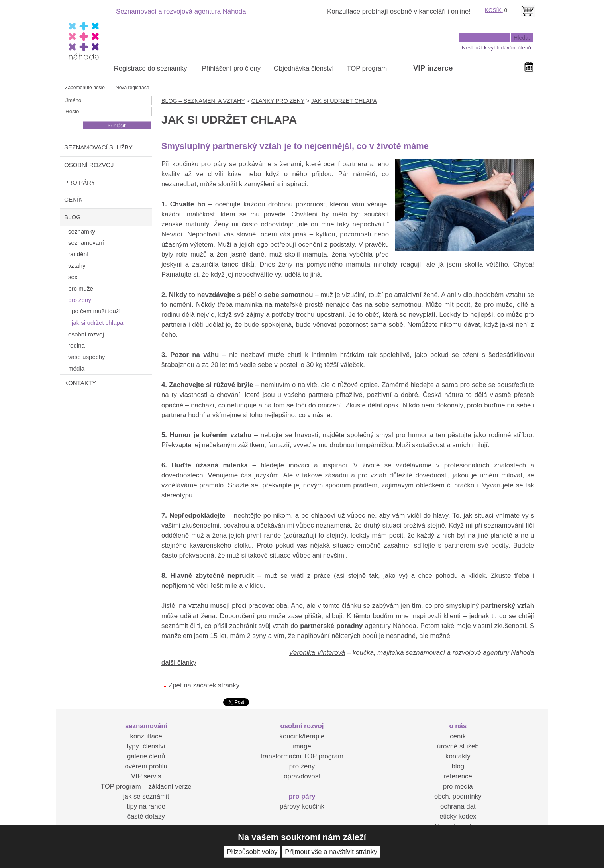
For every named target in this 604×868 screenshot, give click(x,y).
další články (179, 663)
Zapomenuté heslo (85, 88)
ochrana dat (458, 806)
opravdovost (302, 776)
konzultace (146, 736)
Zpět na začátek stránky (204, 685)
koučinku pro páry (199, 164)
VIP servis (146, 776)
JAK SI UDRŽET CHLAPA (344, 101)
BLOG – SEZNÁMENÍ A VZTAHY (203, 101)
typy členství (146, 746)
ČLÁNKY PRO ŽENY (278, 101)
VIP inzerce (433, 68)
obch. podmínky (458, 796)
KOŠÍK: (494, 10)
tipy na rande (146, 806)
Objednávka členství (304, 68)
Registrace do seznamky (151, 68)
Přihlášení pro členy (231, 68)
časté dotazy (146, 816)
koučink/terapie (302, 736)
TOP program (367, 68)
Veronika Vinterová (317, 653)
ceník (458, 736)
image (302, 746)
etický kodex (458, 816)
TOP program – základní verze (146, 787)
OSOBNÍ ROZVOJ (89, 165)
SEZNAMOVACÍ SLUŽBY (98, 147)
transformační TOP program (302, 756)
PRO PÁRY (80, 182)
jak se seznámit (146, 796)
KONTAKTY (80, 383)
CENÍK (73, 199)
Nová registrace (132, 88)
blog (458, 766)
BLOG (73, 217)
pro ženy (302, 766)
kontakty (458, 756)
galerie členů (146, 756)
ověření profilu (146, 766)
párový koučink (302, 806)
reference (458, 776)
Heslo (72, 111)
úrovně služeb (458, 746)
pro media (458, 787)
